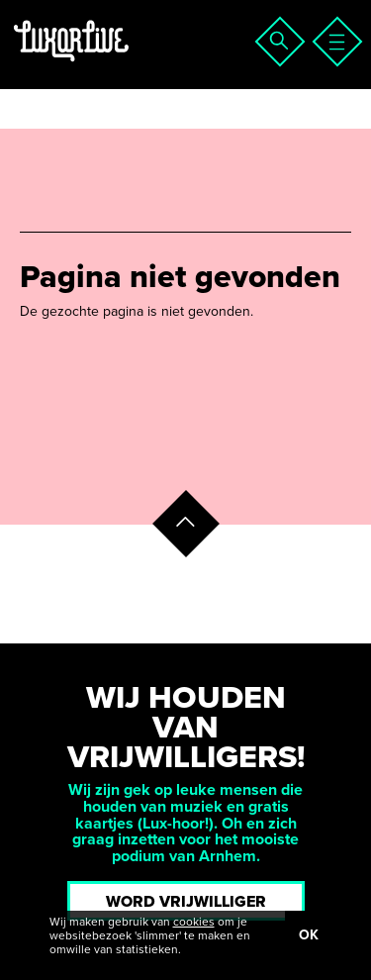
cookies (194, 922)
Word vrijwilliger (186, 902)
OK (309, 935)
